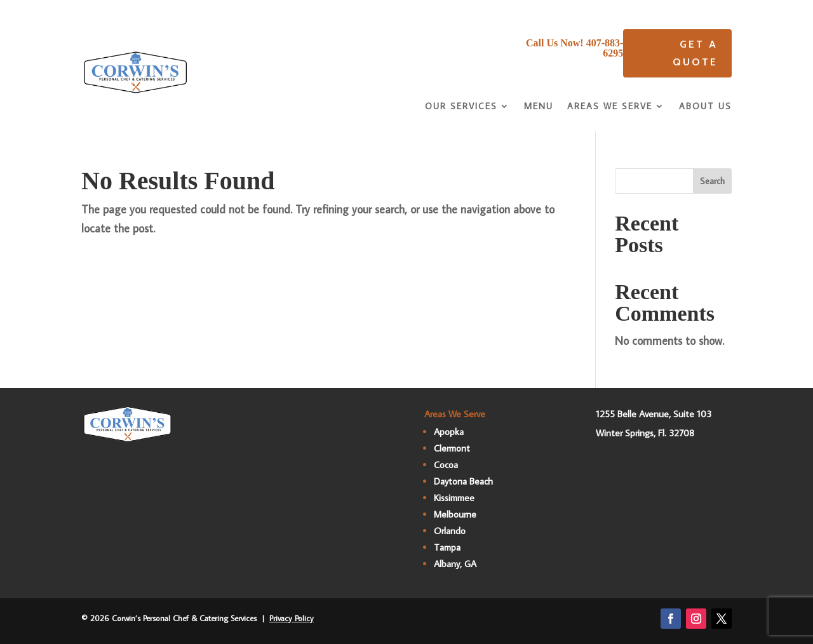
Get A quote (695, 53)
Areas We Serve (610, 107)
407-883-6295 (605, 48)
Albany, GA (455, 564)
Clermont (452, 448)
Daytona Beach (463, 481)
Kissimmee (454, 498)
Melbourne (455, 514)
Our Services (461, 107)
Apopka (449, 432)
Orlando (450, 531)
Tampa (447, 547)
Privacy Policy (292, 618)
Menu (539, 107)
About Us (705, 107)
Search (712, 181)
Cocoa (446, 465)
